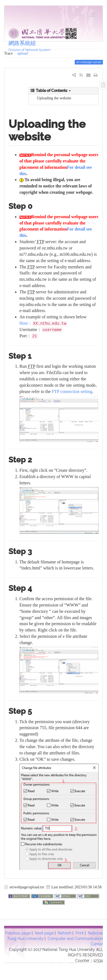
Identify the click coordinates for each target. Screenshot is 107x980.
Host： (26, 323)
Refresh (65, 933)
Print (80, 933)
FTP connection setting (72, 391)
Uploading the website (54, 98)
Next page (44, 933)
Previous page (18, 933)
